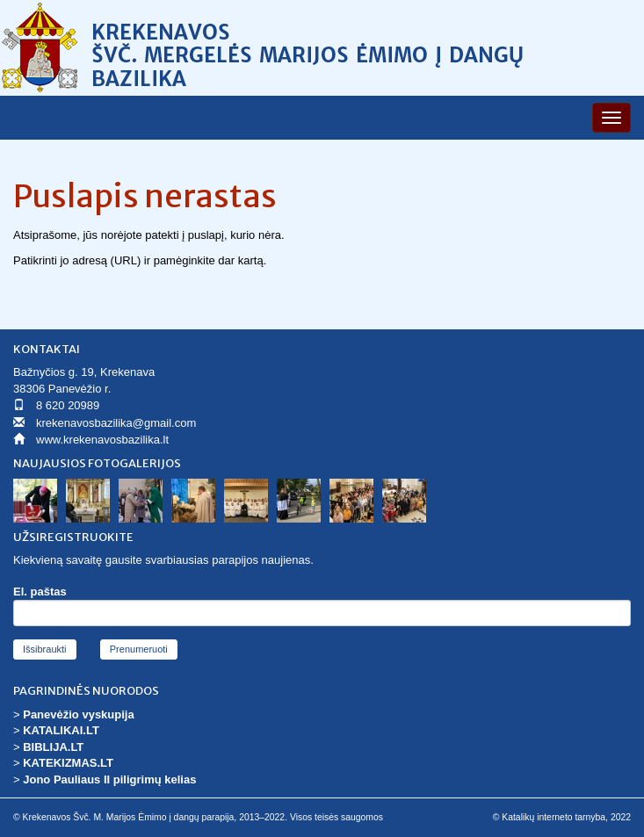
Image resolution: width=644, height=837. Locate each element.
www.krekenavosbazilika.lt (102, 440)
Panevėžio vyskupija (78, 714)
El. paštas (40, 592)
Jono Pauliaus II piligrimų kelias (109, 779)
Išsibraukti (45, 649)
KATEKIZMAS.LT (68, 763)
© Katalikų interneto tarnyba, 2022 (562, 817)
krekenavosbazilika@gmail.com (116, 423)
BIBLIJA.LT (53, 747)
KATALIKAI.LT (61, 730)
